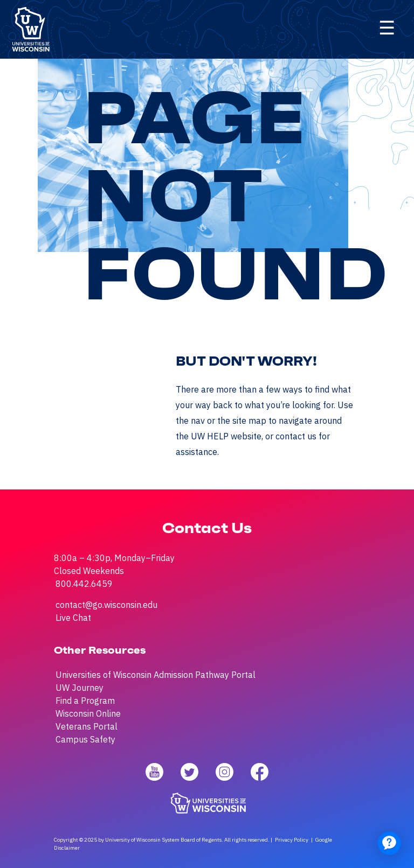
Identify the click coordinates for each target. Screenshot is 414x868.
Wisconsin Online (88, 713)
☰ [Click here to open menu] (387, 27)
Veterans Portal (87, 726)
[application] (389, 843)
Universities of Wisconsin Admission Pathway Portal (156, 675)
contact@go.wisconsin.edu (106, 605)
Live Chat (73, 618)
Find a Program (85, 701)
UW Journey (80, 688)
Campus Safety (85, 739)
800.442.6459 (84, 584)
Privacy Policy (292, 840)
